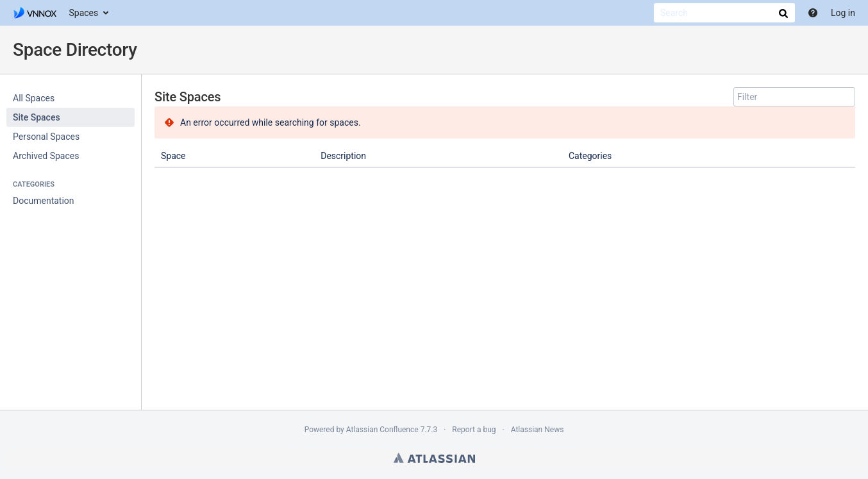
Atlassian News (538, 430)
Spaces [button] (84, 13)
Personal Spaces (46, 137)
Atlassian (434, 458)
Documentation (44, 201)
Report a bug (474, 430)
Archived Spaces (46, 156)
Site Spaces (37, 117)
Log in (843, 13)
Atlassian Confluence (382, 430)
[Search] (724, 13)
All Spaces (34, 98)
